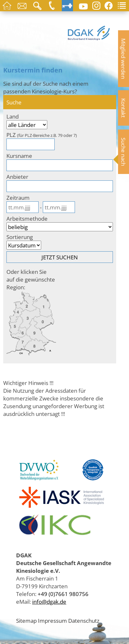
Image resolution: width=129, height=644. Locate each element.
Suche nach (124, 152)
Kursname (19, 156)
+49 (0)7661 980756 (63, 594)
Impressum (52, 620)
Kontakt (124, 108)
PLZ (42, 135)
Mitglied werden (124, 59)
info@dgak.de (49, 601)
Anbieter (17, 177)
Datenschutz (84, 620)
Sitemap (26, 620)
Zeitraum (18, 197)
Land (13, 116)
